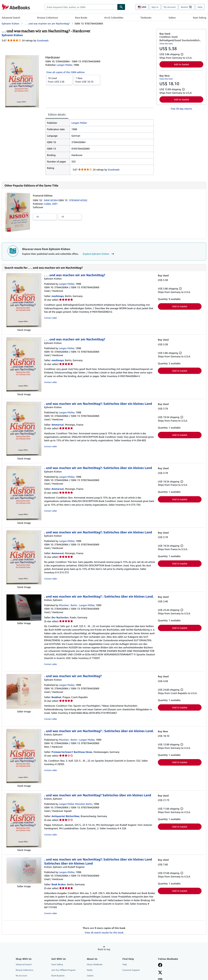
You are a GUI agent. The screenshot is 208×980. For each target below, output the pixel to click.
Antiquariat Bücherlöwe (65, 816)
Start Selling (200, 18)
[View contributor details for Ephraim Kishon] (12, 35)
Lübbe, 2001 (51, 204)
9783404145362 (78, 200)
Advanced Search (11, 18)
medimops (58, 296)
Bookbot (56, 697)
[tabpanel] (100, 147)
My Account (170, 7)
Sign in (155, 7)
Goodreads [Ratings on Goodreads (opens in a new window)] (43, 40)
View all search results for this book (104, 932)
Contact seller (51, 318)
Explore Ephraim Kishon (99, 254)
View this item (166, 44)
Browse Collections (48, 18)
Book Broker (59, 884)
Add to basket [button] (181, 64)
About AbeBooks (95, 964)
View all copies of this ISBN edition (65, 72)
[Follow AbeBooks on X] (160, 973)
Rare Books (81, 18)
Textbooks (146, 18)
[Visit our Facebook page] (160, 965)
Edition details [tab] (57, 114)
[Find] (121, 7)
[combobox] (81, 7)
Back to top (104, 949)
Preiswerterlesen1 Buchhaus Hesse (72, 752)
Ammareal (58, 425)
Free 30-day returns (181, 109)
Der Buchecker (60, 617)
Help (200, 7)
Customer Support (131, 970)
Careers (90, 976)
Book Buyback (58, 976)
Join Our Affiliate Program (63, 970)
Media (90, 970)
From (59, 80)
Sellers (172, 18)
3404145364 (51, 200)
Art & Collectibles (114, 18)
